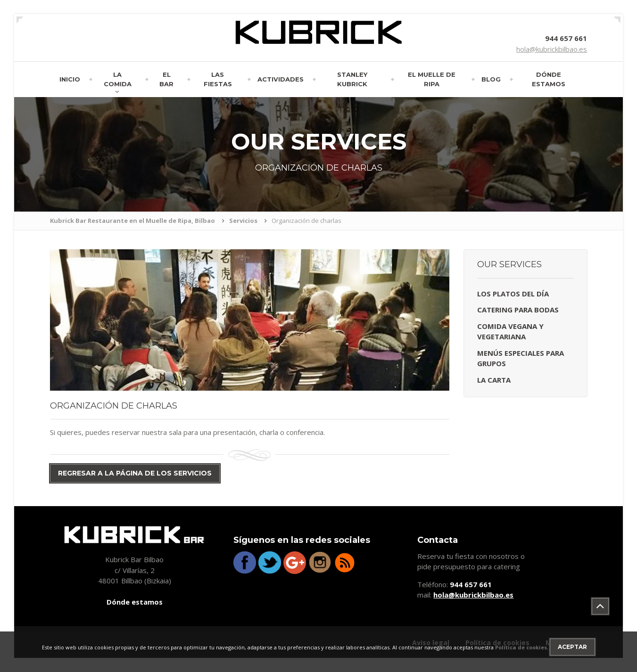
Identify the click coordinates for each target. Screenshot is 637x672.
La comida (118, 79)
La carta (494, 380)
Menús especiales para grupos (521, 358)
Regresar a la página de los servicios (135, 473)
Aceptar (572, 647)
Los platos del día (513, 294)
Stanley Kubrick (352, 79)
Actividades (281, 79)
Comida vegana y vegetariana (510, 332)
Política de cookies (521, 647)
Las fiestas (218, 79)
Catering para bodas (518, 310)
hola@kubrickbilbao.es (552, 49)
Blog (491, 79)
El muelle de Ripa (432, 79)
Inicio (70, 79)
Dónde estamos (549, 79)
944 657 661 (566, 38)
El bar (166, 79)
